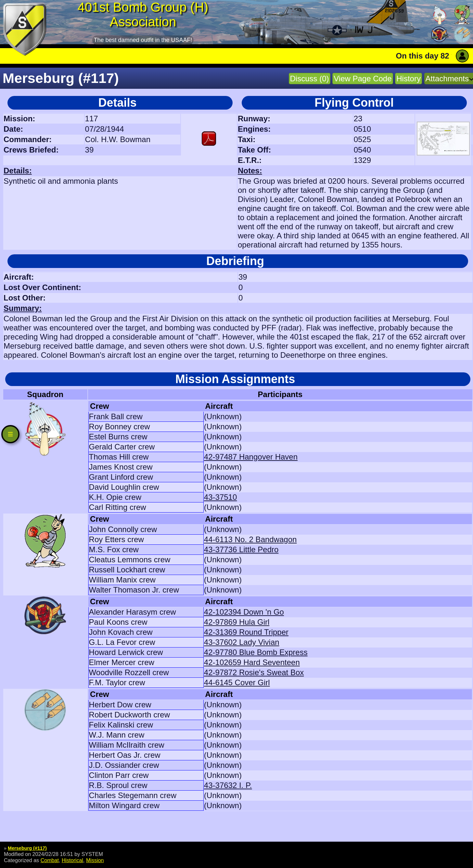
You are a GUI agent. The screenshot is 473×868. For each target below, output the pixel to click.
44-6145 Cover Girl (237, 682)
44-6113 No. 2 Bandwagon (250, 539)
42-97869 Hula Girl (237, 622)
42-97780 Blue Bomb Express (256, 652)
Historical (72, 860)
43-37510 (220, 497)
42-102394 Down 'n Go (244, 612)
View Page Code (363, 79)
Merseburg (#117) (27, 848)
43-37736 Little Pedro (241, 549)
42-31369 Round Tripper (246, 632)
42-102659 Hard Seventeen (252, 662)
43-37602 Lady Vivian (242, 642)
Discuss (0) (310, 79)
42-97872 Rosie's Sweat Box (254, 672)
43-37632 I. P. (228, 785)
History (409, 79)
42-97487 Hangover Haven (251, 457)
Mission (95, 860)
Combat (50, 860)
